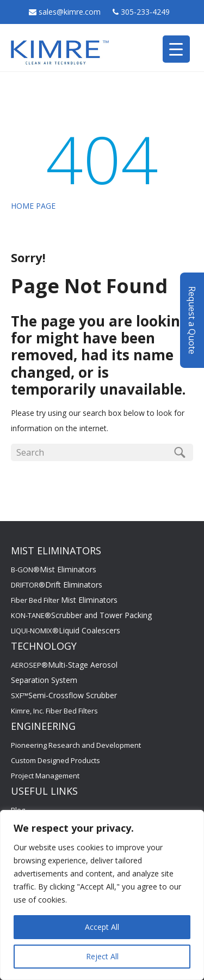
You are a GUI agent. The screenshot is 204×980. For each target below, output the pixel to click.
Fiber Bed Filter (64, 600)
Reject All (102, 956)
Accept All (102, 927)
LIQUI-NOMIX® (66, 631)
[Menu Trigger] (176, 49)
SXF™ (64, 695)
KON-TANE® (81, 615)
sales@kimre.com (71, 12)
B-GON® (54, 570)
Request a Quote (192, 320)
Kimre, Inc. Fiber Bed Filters (54, 711)
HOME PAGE (33, 206)
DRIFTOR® (57, 585)
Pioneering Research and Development (76, 745)
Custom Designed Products (55, 760)
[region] (102, 895)
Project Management (45, 776)
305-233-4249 (145, 12)
